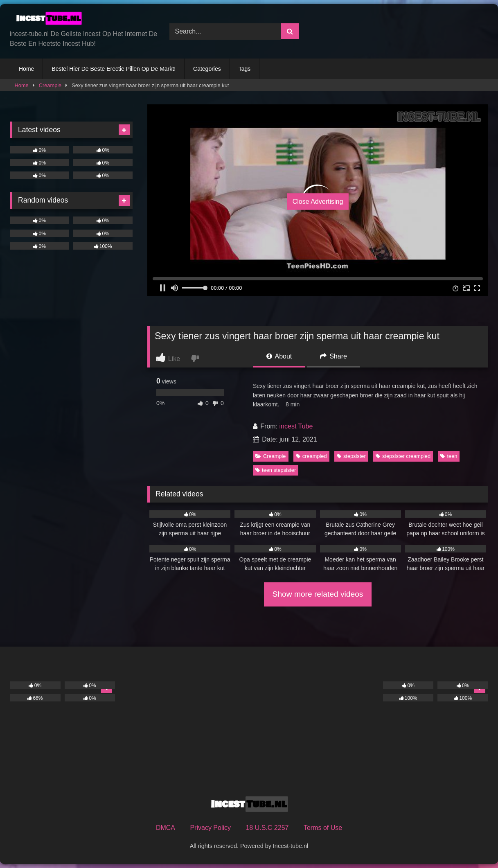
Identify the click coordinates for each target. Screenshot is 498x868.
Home (26, 69)
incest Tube (296, 426)
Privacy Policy (210, 828)
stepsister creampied (403, 456)
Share (334, 356)
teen (449, 456)
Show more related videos (318, 594)
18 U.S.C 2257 (267, 828)
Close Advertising (318, 201)
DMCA (166, 828)
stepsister (351, 456)
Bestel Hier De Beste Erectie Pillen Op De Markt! (114, 69)
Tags (245, 69)
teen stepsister (276, 470)
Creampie (50, 85)
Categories (207, 69)
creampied (311, 456)
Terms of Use (323, 828)
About (279, 356)
